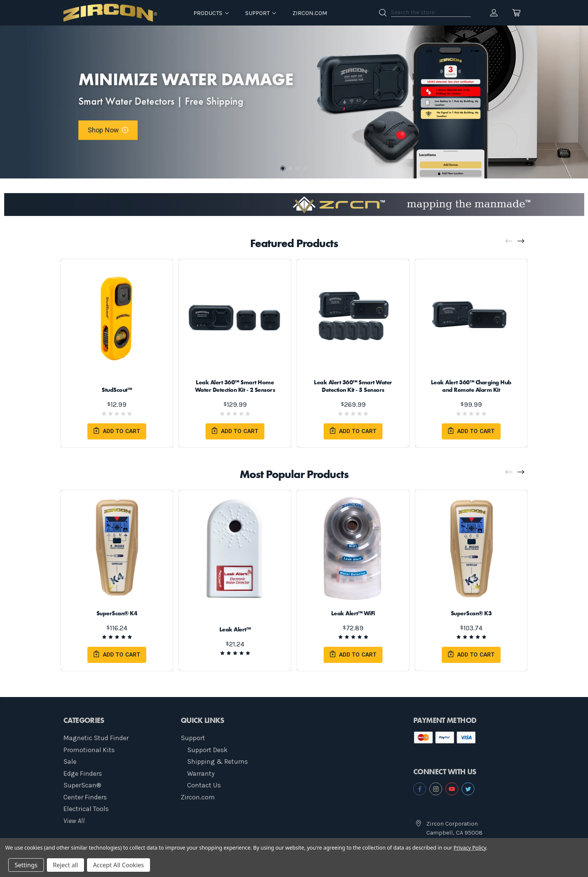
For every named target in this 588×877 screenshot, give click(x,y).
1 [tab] (283, 168)
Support (193, 738)
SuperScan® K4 (117, 613)
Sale (70, 762)
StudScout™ (117, 390)
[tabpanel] (294, 102)
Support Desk (207, 750)
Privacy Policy (470, 848)
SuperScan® (82, 785)
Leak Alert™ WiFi (353, 613)
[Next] (521, 241)
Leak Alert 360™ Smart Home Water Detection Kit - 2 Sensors (235, 386)
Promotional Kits (89, 750)
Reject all (65, 865)
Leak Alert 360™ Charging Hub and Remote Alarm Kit (471, 386)
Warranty (201, 774)
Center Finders (85, 797)
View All (74, 821)
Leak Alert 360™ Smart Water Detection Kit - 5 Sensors (353, 386)
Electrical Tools (86, 809)
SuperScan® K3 (471, 613)
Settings (26, 865)
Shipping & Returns (217, 762)
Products (211, 13)
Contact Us (204, 785)
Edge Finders (83, 774)
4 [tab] (305, 168)
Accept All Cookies (118, 865)
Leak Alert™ (235, 629)
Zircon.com (310, 13)
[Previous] (509, 241)
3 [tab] (298, 168)
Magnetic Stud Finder (96, 738)
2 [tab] (290, 168)
